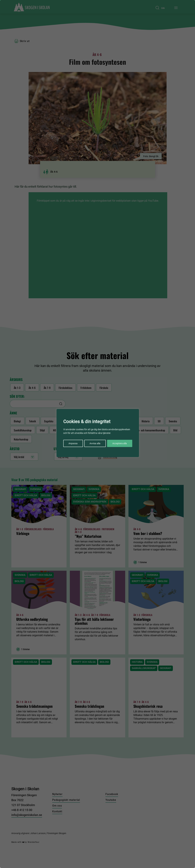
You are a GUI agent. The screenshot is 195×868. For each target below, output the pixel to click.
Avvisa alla (95, 443)
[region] (97, 434)
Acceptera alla (120, 443)
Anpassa (73, 443)
